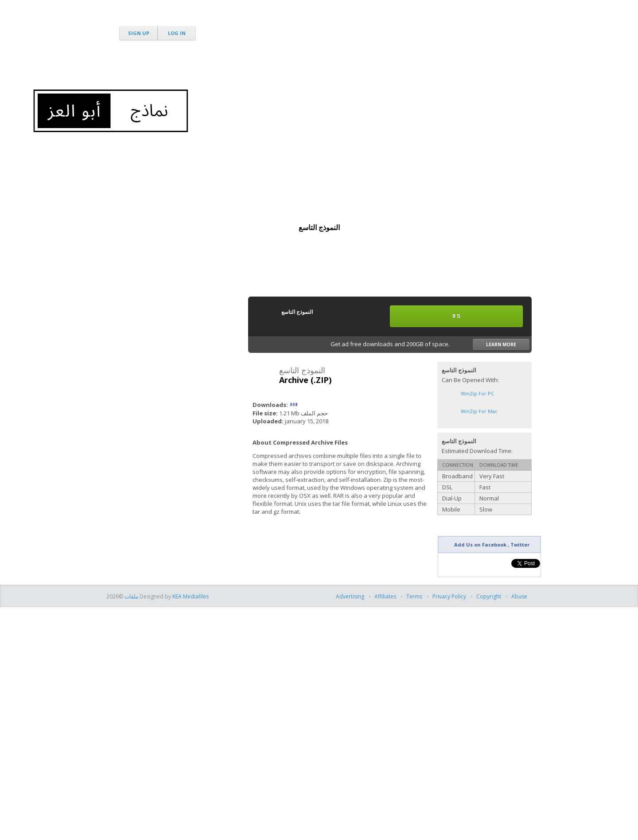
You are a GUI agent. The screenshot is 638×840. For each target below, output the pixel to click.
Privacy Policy (449, 596)
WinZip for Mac (479, 411)
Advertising (351, 596)
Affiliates (385, 596)
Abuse (519, 596)
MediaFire (156, 18)
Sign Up (139, 33)
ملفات (131, 596)
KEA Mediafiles (191, 596)
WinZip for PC (477, 393)
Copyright (489, 596)
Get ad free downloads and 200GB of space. (430, 344)
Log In (177, 33)
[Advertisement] (370, 66)
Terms (414, 596)
